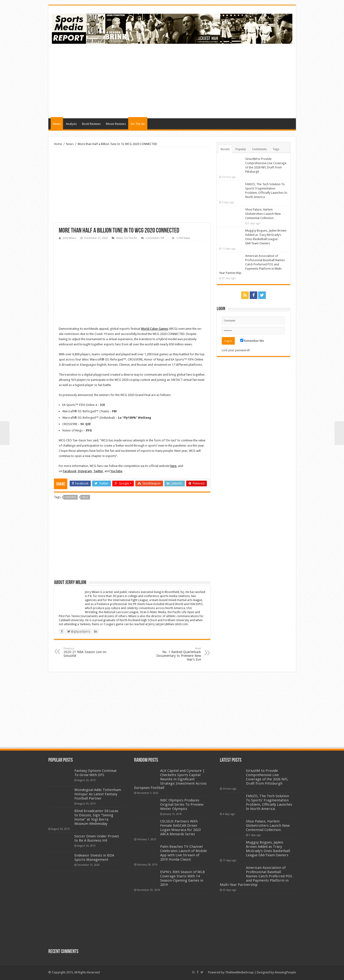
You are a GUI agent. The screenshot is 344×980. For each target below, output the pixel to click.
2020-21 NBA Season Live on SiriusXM (88, 652)
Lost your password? (236, 350)
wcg (85, 497)
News (57, 124)
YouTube (116, 471)
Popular (241, 149)
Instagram (85, 471)
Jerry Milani (69, 238)
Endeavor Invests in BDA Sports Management (94, 857)
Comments (259, 149)
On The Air (138, 124)
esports (71, 497)
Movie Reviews (116, 124)
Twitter (98, 471)
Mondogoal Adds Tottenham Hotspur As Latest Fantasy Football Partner (98, 794)
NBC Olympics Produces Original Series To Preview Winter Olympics (182, 804)
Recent (225, 149)
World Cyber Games (155, 329)
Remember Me (252, 341)
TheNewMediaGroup (239, 972)
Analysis (71, 124)
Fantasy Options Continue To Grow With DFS (95, 773)
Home (58, 144)
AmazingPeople (285, 972)
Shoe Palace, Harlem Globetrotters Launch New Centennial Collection (263, 214)
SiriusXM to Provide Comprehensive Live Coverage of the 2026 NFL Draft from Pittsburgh (267, 777)
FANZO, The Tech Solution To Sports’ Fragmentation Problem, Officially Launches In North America (269, 802)
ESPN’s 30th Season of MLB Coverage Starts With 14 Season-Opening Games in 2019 (183, 878)
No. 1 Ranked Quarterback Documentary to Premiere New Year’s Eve (177, 654)
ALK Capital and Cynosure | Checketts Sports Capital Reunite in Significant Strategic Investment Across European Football (170, 779)
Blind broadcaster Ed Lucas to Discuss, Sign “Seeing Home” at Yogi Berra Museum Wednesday (96, 817)
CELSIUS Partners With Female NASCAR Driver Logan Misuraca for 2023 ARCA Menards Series (180, 828)
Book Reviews (91, 124)
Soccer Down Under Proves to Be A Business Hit (97, 838)
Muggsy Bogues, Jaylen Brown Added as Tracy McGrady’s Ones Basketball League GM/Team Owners (268, 849)
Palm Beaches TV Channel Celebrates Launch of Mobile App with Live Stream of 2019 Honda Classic (183, 853)
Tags (276, 149)
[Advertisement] (206, 80)
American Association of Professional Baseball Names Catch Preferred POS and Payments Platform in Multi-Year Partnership (252, 264)
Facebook (70, 471)
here (173, 466)
